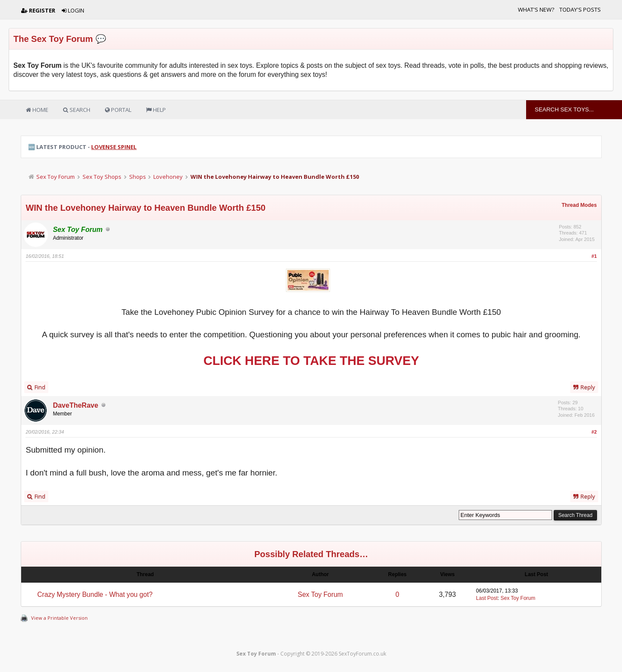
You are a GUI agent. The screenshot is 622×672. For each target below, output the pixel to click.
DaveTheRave (75, 405)
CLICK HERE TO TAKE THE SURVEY (311, 361)
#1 (594, 256)
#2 (594, 432)
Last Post (487, 598)
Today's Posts (580, 10)
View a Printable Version (59, 618)
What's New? (536, 10)
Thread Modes (579, 205)
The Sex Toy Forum (53, 39)
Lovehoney (168, 177)
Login (73, 10)
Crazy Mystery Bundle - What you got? (95, 594)
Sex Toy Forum (56, 177)
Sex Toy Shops (102, 177)
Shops (138, 177)
